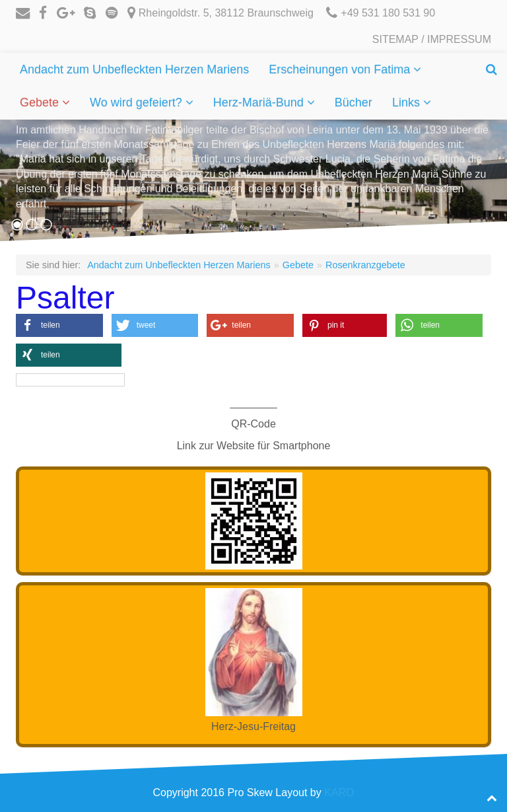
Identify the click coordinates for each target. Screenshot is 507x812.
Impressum (459, 39)
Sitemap (395, 39)
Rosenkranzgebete (365, 265)
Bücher (354, 102)
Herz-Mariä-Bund (260, 102)
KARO (339, 793)
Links (408, 102)
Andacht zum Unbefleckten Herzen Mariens (134, 69)
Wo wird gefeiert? (138, 102)
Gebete (41, 102)
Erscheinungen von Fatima (341, 69)
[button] (59, 325)
